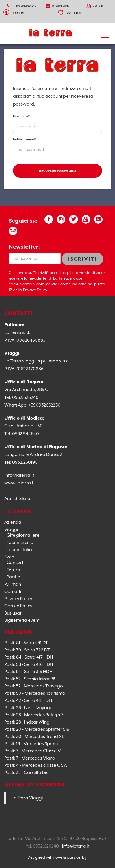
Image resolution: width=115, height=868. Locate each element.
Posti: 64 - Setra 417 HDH (29, 657)
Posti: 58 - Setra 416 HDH (29, 664)
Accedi (18, 12)
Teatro (13, 570)
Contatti (13, 591)
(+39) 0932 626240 (25, 6)
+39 (32, 405)
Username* (21, 116)
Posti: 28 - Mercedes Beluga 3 (34, 715)
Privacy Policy (18, 599)
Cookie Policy (18, 606)
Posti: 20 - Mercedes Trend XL (34, 737)
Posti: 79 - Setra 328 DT (27, 650)
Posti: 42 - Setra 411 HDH (28, 700)
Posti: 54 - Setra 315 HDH (28, 672)
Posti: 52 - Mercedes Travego (34, 686)
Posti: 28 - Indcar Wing (27, 722)
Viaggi (11, 529)
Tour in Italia (19, 550)
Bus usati (13, 613)
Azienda (13, 522)
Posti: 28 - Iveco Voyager (29, 708)
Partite (13, 577)
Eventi (11, 557)
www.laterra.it (19, 483)
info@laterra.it (62, 6)
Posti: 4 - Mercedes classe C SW (36, 765)
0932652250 (48, 405)
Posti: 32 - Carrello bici (27, 773)
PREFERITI (74, 13)
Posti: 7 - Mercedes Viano (30, 758)
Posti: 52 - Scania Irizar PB (30, 679)
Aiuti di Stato (17, 499)
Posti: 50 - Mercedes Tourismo (35, 693)
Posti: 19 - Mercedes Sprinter (33, 744)
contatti (98, 6)
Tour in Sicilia (20, 542)
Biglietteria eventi (22, 620)
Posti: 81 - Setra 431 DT (26, 643)
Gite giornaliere (23, 535)
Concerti (16, 563)
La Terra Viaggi (27, 798)
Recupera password (58, 171)
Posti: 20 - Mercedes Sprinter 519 (37, 729)
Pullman (13, 584)
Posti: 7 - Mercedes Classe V (32, 751)
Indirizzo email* (24, 139)
